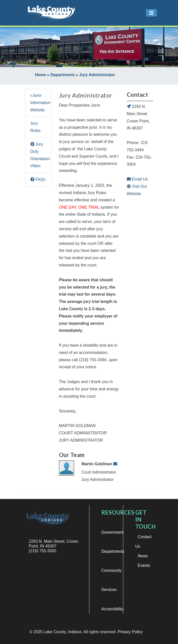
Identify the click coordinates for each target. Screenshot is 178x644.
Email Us (137, 179)
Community (112, 570)
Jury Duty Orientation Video (40, 155)
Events (144, 565)
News (143, 556)
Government (112, 532)
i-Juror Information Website (40, 103)
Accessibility (112, 609)
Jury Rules (36, 127)
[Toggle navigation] (151, 13)
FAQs (38, 179)
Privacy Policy (130, 632)
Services (109, 590)
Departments (113, 551)
